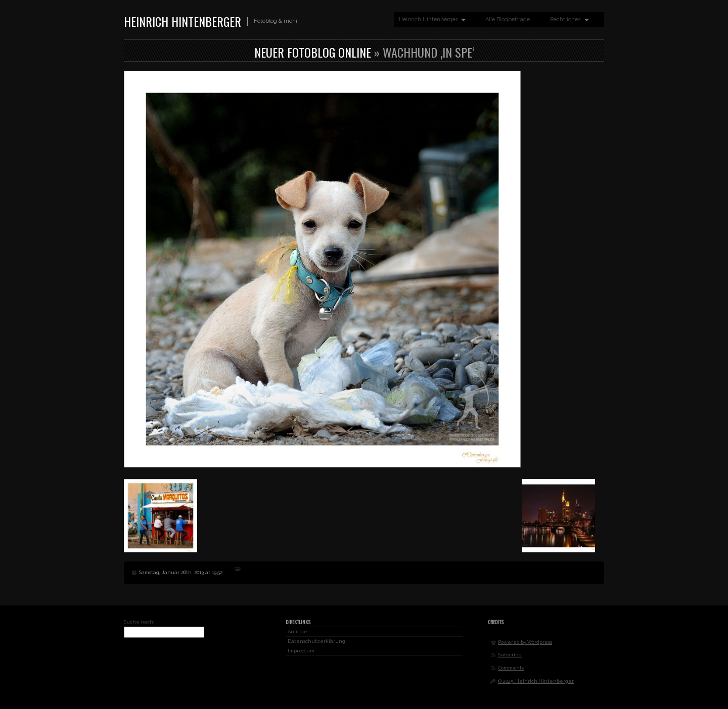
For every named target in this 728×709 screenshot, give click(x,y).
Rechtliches (567, 20)
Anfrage (298, 631)
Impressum (301, 651)
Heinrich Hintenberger (183, 21)
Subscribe (510, 655)
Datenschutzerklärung (316, 641)
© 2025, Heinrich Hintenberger (536, 681)
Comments (511, 668)
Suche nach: (139, 622)
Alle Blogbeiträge (508, 19)
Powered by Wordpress (525, 642)
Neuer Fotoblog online (313, 52)
